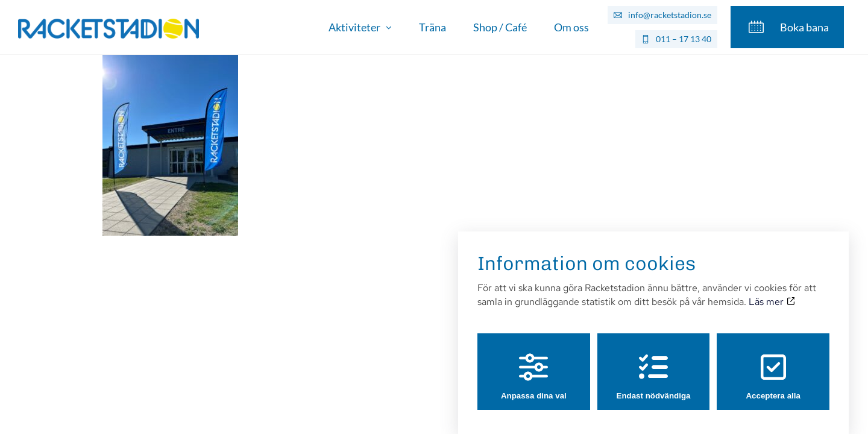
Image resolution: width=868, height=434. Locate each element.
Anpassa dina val (534, 365)
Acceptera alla (773, 365)
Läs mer (772, 290)
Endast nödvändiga (654, 365)
